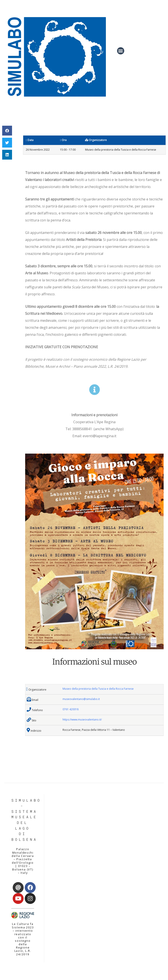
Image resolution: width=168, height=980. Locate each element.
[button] (121, 51)
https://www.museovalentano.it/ (82, 720)
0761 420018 (71, 709)
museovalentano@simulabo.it (81, 699)
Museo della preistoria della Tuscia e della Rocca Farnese (98, 689)
